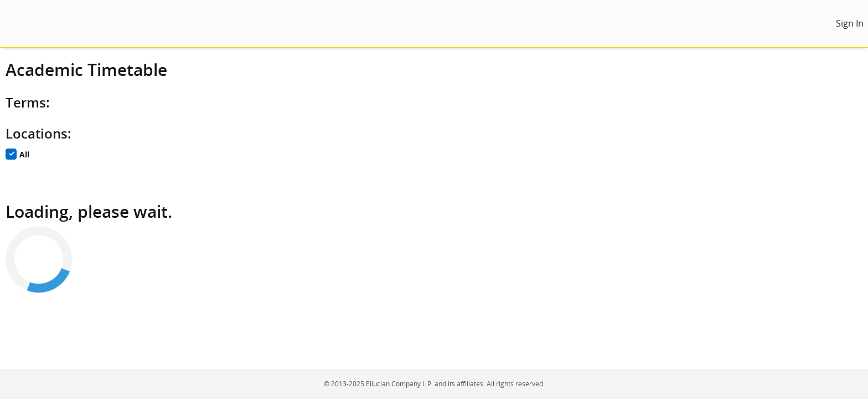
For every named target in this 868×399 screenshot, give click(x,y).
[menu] (15, 24)
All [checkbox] (24, 155)
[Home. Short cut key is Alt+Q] (101, 24)
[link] (850, 24)
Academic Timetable (86, 70)
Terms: (28, 103)
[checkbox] (11, 154)
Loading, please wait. (89, 211)
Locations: (38, 134)
